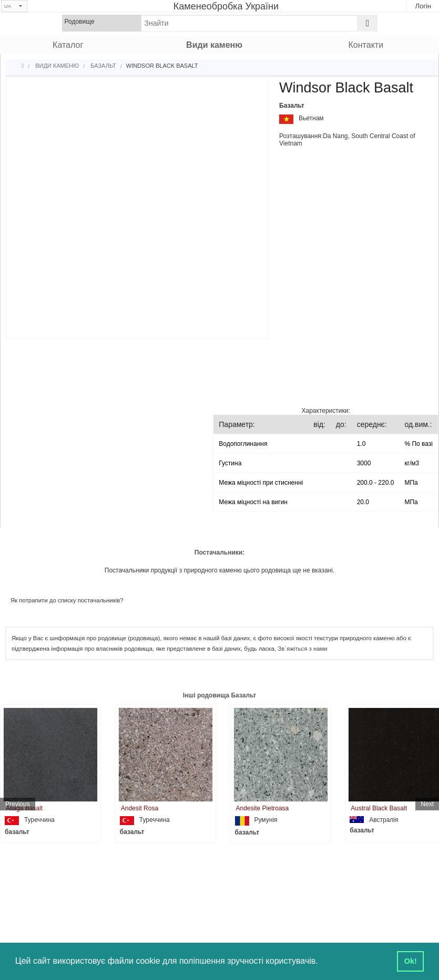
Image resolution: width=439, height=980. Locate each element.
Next (427, 804)
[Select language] (14, 6)
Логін (423, 6)
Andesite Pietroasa (263, 808)
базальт (17, 832)
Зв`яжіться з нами (302, 649)
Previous (18, 804)
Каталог (68, 45)
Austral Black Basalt (379, 808)
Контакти (366, 45)
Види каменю (214, 45)
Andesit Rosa (140, 808)
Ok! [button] (411, 961)
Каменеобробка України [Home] (226, 6)
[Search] (368, 23)
